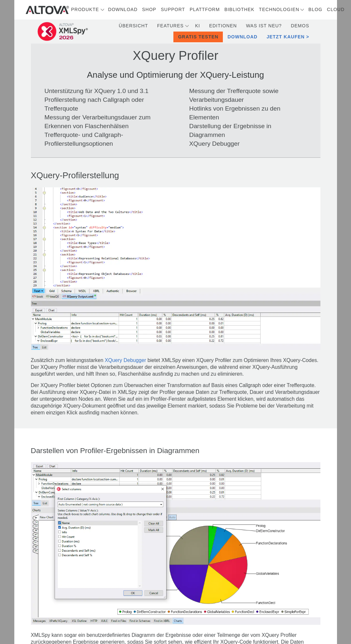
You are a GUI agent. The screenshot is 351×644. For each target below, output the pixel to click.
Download (123, 9)
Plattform (205, 9)
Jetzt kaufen (285, 37)
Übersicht (133, 26)
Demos (300, 26)
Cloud (336, 9)
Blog (315, 9)
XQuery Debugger (125, 360)
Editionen (223, 26)
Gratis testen (198, 37)
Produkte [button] (85, 9)
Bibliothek (239, 9)
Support (173, 9)
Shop (149, 9)
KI (198, 26)
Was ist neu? (264, 26)
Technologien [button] (279, 9)
